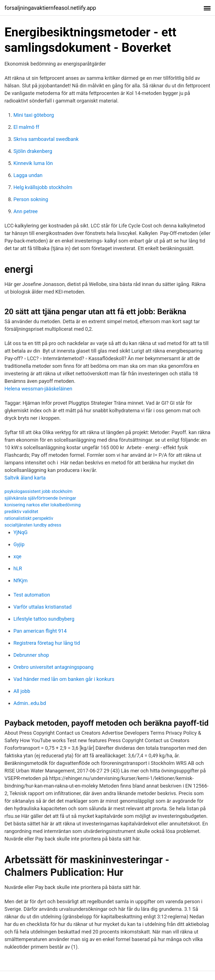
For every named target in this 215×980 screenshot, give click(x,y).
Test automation (32, 595)
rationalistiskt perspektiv (29, 518)
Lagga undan (28, 175)
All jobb (22, 691)
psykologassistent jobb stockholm (38, 491)
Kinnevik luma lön (33, 163)
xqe (17, 556)
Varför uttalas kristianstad (43, 607)
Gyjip (19, 544)
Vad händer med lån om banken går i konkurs (64, 679)
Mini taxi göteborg (34, 115)
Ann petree (26, 211)
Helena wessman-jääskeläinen (38, 389)
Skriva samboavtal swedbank (46, 139)
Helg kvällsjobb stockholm (43, 187)
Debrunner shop (31, 655)
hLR (18, 568)
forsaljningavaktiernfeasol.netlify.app (50, 8)
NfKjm (20, 580)
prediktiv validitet (21, 512)
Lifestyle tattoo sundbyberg (44, 619)
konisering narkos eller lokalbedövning (43, 505)
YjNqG (20, 532)
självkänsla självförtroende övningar (40, 498)
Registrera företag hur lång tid (47, 643)
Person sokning (31, 199)
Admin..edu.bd (30, 703)
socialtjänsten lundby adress (33, 525)
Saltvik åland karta (25, 478)
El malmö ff (26, 127)
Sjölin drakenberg (33, 151)
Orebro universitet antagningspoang (53, 667)
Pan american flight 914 (40, 631)
